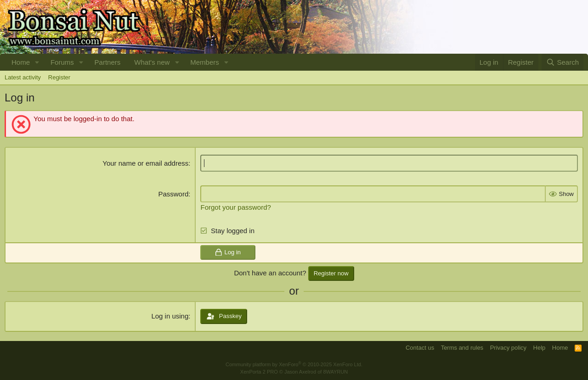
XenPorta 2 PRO (259, 372)
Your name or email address (145, 163)
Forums (62, 62)
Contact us (420, 348)
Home (21, 62)
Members (205, 62)
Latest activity (23, 77)
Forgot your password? (235, 207)
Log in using (170, 316)
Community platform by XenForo (294, 364)
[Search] (563, 62)
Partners (108, 62)
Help (540, 348)
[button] (37, 62)
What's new (152, 62)
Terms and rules (462, 348)
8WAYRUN (335, 372)
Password (173, 194)
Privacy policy (508, 348)
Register (59, 77)
